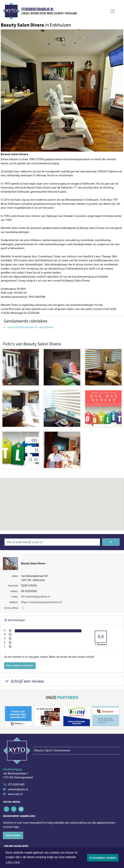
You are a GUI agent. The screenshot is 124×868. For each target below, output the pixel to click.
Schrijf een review (24, 681)
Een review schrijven (20, 666)
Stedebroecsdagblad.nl (38, 9)
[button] (62, 501)
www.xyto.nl (15, 794)
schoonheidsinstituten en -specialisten (30, 327)
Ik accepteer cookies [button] (103, 858)
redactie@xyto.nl (18, 789)
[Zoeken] (111, 542)
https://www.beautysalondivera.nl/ (42, 602)
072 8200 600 (16, 785)
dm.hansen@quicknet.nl (35, 597)
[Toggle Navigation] (113, 11)
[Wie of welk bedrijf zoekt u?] (52, 542)
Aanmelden (13, 835)
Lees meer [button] (13, 862)
